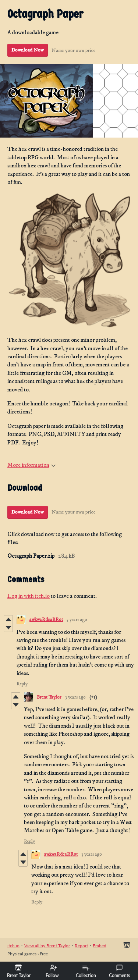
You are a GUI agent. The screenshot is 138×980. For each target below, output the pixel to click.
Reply (22, 684)
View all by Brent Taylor (47, 946)
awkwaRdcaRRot (46, 619)
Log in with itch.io (29, 596)
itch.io (13, 946)
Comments (119, 971)
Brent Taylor (49, 697)
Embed (100, 946)
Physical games (22, 954)
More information (31, 465)
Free (44, 954)
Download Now (28, 50)
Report (81, 946)
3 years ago (77, 619)
